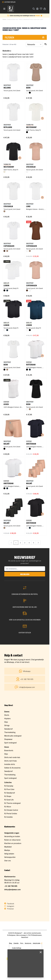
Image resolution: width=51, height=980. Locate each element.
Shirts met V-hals (10, 761)
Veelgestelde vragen (12, 833)
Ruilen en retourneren (12, 840)
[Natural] (4, 211)
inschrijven (25, 574)
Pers (22, 943)
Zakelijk (16, 943)
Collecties (8, 782)
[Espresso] (4, 251)
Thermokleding (10, 732)
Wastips (7, 850)
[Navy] (7, 290)
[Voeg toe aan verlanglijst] (41, 9)
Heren (7, 747)
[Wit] (27, 93)
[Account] (37, 9)
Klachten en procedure (13, 843)
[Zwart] (30, 93)
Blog (10, 943)
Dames (7, 711)
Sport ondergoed (10, 743)
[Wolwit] (4, 172)
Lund (28, 206)
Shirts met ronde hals (12, 757)
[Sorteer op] (34, 44)
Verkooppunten (10, 857)
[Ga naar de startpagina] (11, 9)
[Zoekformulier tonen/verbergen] (34, 9)
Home (4, 19)
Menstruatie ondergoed (13, 736)
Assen (6, 404)
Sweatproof (8, 729)
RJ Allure (8, 806)
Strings (7, 725)
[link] (11, 543)
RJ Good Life (9, 800)
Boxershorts (9, 750)
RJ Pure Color (9, 789)
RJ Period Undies (11, 813)
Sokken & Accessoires (12, 768)
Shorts (7, 715)
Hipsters (7, 718)
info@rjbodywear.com (12, 889)
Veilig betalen (9, 854)
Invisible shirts (10, 764)
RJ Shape (8, 796)
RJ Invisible (8, 817)
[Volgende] (38, 543)
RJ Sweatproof (10, 793)
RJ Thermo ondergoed (12, 803)
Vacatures (28, 943)
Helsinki (7, 88)
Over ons (8, 860)
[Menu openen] (4, 9)
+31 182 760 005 (11, 886)
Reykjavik (8, 127)
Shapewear (8, 739)
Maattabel (8, 847)
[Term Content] (41, 16)
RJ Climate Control (11, 810)
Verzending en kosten (12, 836)
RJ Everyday (9, 786)
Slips (6, 722)
